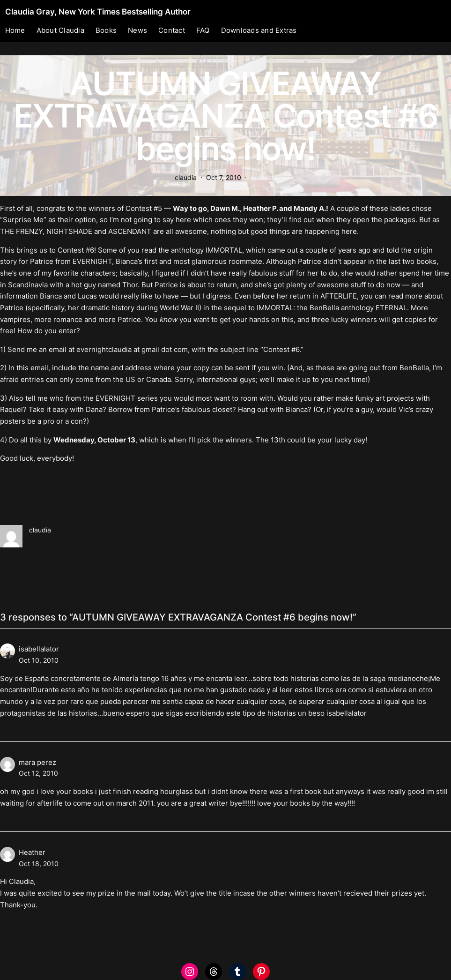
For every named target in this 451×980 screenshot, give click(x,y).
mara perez (37, 762)
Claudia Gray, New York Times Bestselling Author (98, 11)
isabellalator (39, 649)
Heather (32, 852)
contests (264, 177)
